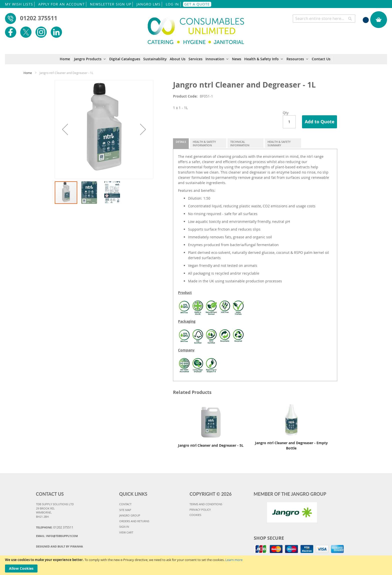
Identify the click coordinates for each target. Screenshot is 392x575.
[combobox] (324, 19)
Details (181, 142)
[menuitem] (66, 59)
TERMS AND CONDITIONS (206, 504)
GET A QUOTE (197, 4)
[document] (196, 565)
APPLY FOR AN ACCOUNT (61, 4)
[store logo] (196, 28)
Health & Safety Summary (279, 143)
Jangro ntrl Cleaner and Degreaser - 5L (211, 445)
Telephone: (55, 527)
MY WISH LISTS (19, 4)
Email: (57, 536)
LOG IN (172, 4)
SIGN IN (124, 527)
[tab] (181, 144)
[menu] (196, 59)
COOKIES (195, 515)
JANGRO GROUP (130, 515)
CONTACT (125, 504)
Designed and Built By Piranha (59, 546)
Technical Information (240, 143)
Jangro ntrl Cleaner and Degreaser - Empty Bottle (291, 445)
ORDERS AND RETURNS (134, 521)
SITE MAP (125, 510)
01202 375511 (39, 18)
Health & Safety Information (204, 143)
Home (28, 73)
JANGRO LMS (148, 4)
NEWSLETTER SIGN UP (111, 4)
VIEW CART (126, 532)
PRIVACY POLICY (200, 510)
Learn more (234, 560)
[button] (65, 129)
